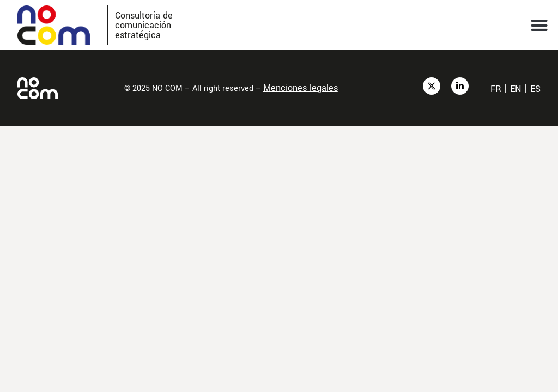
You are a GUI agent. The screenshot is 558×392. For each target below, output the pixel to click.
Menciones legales (301, 88)
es (535, 89)
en (516, 89)
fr (496, 89)
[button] (539, 25)
